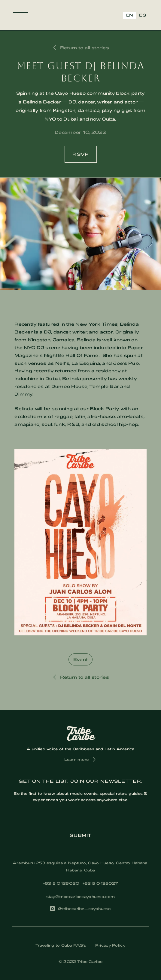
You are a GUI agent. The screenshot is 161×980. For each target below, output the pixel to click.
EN (130, 15)
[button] (21, 15)
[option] (143, 15)
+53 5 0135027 (100, 883)
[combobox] (130, 15)
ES (143, 15)
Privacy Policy (110, 945)
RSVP (81, 154)
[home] (80, 15)
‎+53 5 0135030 (61, 883)
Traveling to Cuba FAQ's (61, 945)
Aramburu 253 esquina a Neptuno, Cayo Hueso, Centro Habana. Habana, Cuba (80, 866)
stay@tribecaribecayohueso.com (80, 896)
